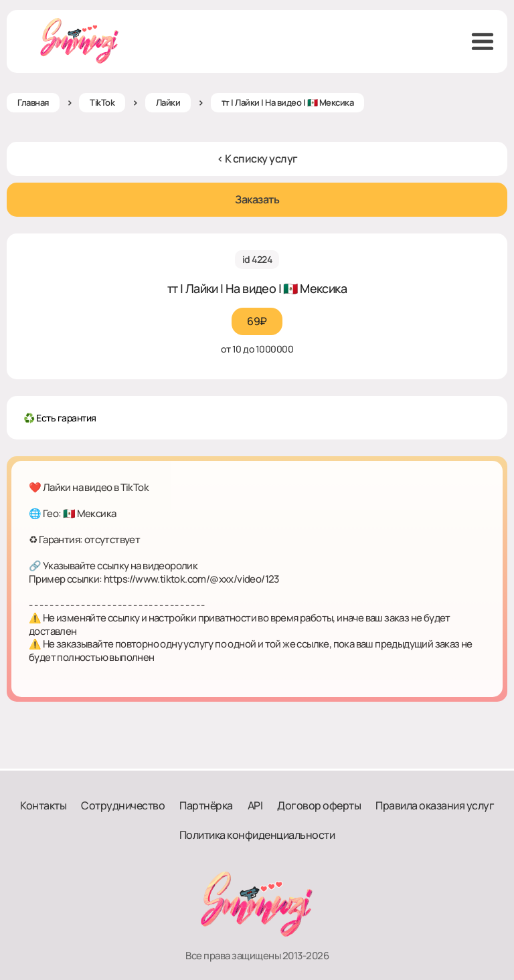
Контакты (43, 805)
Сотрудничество (123, 805)
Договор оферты (319, 805)
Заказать (257, 199)
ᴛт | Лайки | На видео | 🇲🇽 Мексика (288, 102)
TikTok (102, 102)
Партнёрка (206, 805)
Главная (33, 102)
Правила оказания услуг (435, 805)
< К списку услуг (257, 159)
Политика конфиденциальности (257, 835)
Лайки (168, 102)
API (255, 805)
